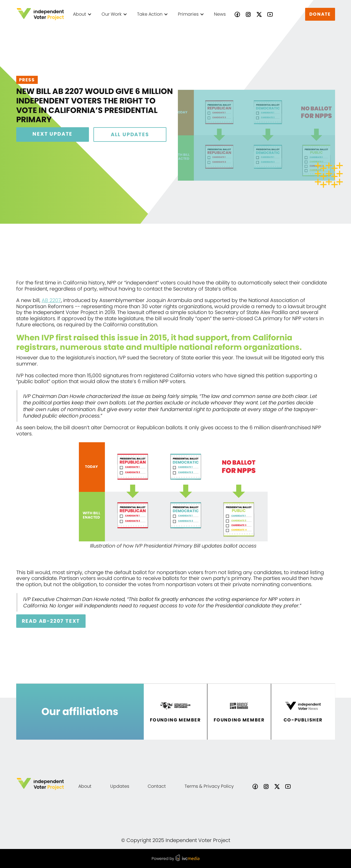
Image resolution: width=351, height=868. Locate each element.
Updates (120, 786)
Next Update (52, 134)
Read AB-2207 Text (51, 621)
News (220, 14)
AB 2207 (51, 300)
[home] (40, 14)
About (85, 786)
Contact (157, 786)
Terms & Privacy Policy (209, 786)
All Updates (130, 134)
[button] (83, 14)
